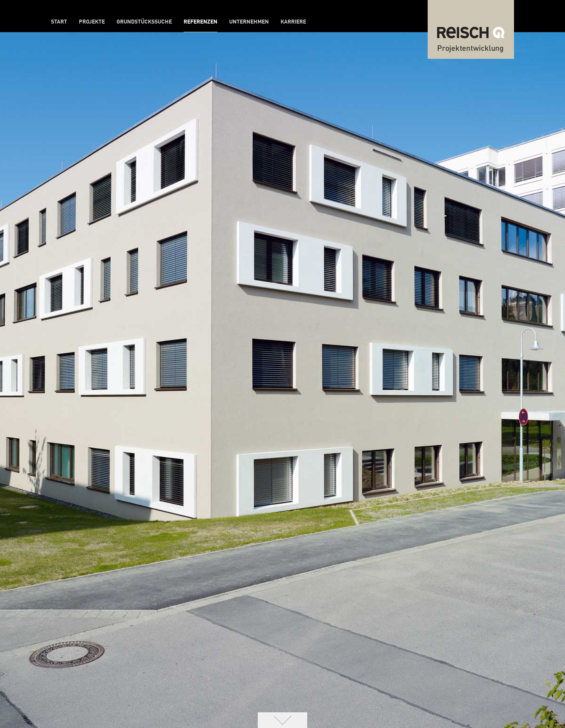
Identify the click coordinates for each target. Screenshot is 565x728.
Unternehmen (249, 22)
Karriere (293, 22)
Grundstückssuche (144, 22)
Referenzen (200, 22)
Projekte (92, 22)
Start (59, 22)
